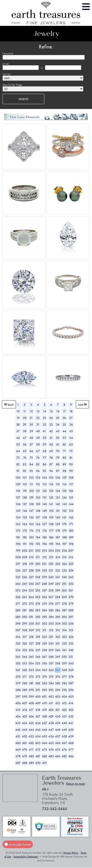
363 (31, 670)
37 (18, 431)
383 (45, 683)
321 (51, 637)
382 (38, 683)
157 (38, 517)
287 (64, 610)
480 (31, 756)
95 (44, 471)
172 (18, 531)
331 (58, 643)
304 (58, 623)
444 (31, 730)
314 (64, 630)
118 (18, 491)
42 (51, 431)
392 (44, 690)
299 (25, 623)
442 (18, 730)
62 (64, 444)
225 (71, 564)
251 (64, 584)
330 (51, 643)
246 (31, 584)
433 (18, 723)
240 (51, 577)
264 (31, 597)
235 (18, 577)
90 (71, 464)
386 (64, 683)
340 (58, 650)
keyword (8, 53)
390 (31, 690)
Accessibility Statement (26, 857)
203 (45, 550)
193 (38, 544)
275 (45, 604)
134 (64, 497)
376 (58, 677)
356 (44, 663)
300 (31, 623)
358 (58, 663)
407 (25, 703)
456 (51, 736)
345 (31, 657)
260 (64, 590)
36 (71, 424)
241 (58, 577)
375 (51, 677)
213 (51, 557)
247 (38, 584)
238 (38, 577)
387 (71, 683)
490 (38, 763)
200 (25, 550)
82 (18, 464)
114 (51, 484)
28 (18, 424)
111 (31, 484)
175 (38, 531)
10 (18, 411)
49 (38, 438)
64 (18, 451)
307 (18, 630)
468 (71, 743)
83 (25, 464)
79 (58, 458)
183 (31, 537)
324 (71, 637)
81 (71, 458)
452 (25, 736)
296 (64, 617)
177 (51, 531)
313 (58, 630)
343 (18, 657)
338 (44, 650)
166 (38, 524)
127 (18, 497)
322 (58, 637)
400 (38, 696)
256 (38, 590)
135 (71, 497)
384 (51, 683)
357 (51, 663)
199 (18, 550)
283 (38, 610)
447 (51, 730)
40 (38, 431)
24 (51, 418)
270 (71, 597)
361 (18, 670)
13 (38, 411)
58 (38, 444)
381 (31, 683)
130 (38, 497)
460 (18, 743)
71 (64, 451)
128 (25, 497)
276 (51, 604)
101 (25, 477)
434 (25, 723)
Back (9, 404)
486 (71, 756)
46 (18, 438)
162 (71, 517)
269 (64, 597)
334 (18, 650)
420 (51, 710)
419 (44, 710)
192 (31, 544)
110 (25, 484)
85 (38, 464)
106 (58, 477)
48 (31, 438)
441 (71, 723)
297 (71, 617)
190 (18, 544)
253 (18, 590)
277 (58, 604)
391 (38, 690)
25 (58, 418)
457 (58, 736)
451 (18, 736)
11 (25, 411)
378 (71, 677)
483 (51, 756)
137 (25, 504)
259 (58, 590)
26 (64, 418)
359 (64, 663)
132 (51, 497)
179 (64, 531)
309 (31, 630)
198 (71, 544)
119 (25, 491)
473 (44, 749)
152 (64, 511)
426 (31, 716)
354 (31, 663)
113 (44, 484)
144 (71, 504)
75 (31, 458)
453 (31, 736)
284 (44, 610)
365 (45, 670)
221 (44, 564)
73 (18, 458)
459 (71, 736)
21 (31, 418)
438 (51, 723)
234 (71, 570)
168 (51, 524)
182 (25, 537)
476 (64, 749)
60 (51, 444)
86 (45, 464)
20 (25, 418)
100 (18, 477)
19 (18, 418)
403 (58, 696)
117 (71, 484)
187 (58, 537)
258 (51, 590)
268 (58, 597)
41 (44, 431)
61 (58, 444)
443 (25, 730)
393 (51, 690)
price (6, 64)
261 (71, 590)
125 (64, 491)
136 (18, 504)
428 (45, 716)
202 (38, 550)
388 (18, 690)
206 (64, 550)
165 (31, 524)
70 (58, 451)
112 (38, 484)
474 (51, 749)
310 (38, 630)
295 (58, 617)
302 (45, 623)
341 (64, 650)
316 (18, 637)
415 (18, 710)
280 (18, 610)
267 (51, 597)
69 (51, 451)
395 (64, 690)
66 (31, 451)
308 (25, 630)
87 (51, 464)
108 (71, 477)
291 (31, 617)
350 (64, 657)
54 (71, 438)
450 (71, 730)
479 (25, 756)
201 (31, 550)
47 (25, 438)
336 (31, 650)
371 (25, 677)
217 (18, 564)
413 (64, 703)
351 (71, 657)
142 (58, 504)
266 (44, 597)
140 (45, 504)
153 (71, 511)
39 (31, 431)
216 (71, 557)
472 (38, 749)
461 (25, 743)
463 (38, 743)
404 (64, 696)
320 (44, 637)
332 (64, 643)
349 (58, 657)
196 (58, 544)
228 (31, 570)
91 (18, 471)
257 (45, 590)
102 (31, 477)
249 (51, 584)
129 (31, 497)
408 (31, 703)
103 (38, 477)
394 (58, 690)
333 (71, 643)
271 (18, 604)
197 (64, 544)
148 (38, 511)
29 (25, 424)
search (23, 99)
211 (38, 557)
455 (45, 736)
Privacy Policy (71, 853)
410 (45, 703)
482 (44, 756)
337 (38, 650)
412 (58, 703)
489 (31, 763)
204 (51, 550)
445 (38, 730)
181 (18, 537)
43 (58, 431)
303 (51, 623)
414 (71, 703)
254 (25, 590)
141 (51, 504)
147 (31, 511)
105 (51, 477)
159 (51, 517)
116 (64, 484)
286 (58, 610)
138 (31, 504)
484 (58, 756)
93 (31, 471)
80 (64, 458)
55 (18, 444)
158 (45, 517)
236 (25, 577)
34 (58, 424)
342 (71, 650)
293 (45, 617)
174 (31, 531)
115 (58, 484)
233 (64, 570)
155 (25, 517)
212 (45, 557)
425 (25, 716)
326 (25, 643)
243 (71, 577)
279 (71, 604)
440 (64, 723)
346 (38, 657)
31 (38, 424)
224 (64, 564)
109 (18, 484)
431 (64, 716)
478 (18, 756)
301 (38, 623)
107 (64, 477)
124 (58, 491)
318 (31, 637)
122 (44, 491)
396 (71, 690)
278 (64, 604)
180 (71, 531)
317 (25, 637)
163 (18, 524)
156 (31, 517)
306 (71, 623)
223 (58, 564)
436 (38, 723)
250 (58, 584)
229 (38, 570)
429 (51, 716)
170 (64, 524)
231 (51, 570)
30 (31, 424)
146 (25, 511)
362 (25, 670)
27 (71, 418)
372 (31, 677)
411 (51, 703)
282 (31, 610)
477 (71, 749)
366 (51, 670)
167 (44, 524)
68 (45, 451)
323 (64, 637)
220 (38, 564)
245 (25, 584)
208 (18, 557)
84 (31, 464)
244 (18, 584)
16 (58, 411)
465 (51, 743)
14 (45, 411)
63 (71, 444)
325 (18, 643)
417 (31, 710)
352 (18, 663)
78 (51, 458)
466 (58, 743)
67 (38, 451)
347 (44, 657)
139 (38, 504)
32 (44, 424)
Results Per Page (12, 85)
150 (51, 511)
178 (58, 531)
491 (45, 763)
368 (64, 670)
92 (25, 471)
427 (38, 716)
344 (25, 657)
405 (71, 696)
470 (25, 749)
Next (83, 404)
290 (25, 617)
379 (18, 683)
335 (25, 650)
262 (18, 597)
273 (31, 604)
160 (58, 517)
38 (25, 431)
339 (51, 650)
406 (18, 703)
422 (64, 710)
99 (71, 471)
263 (25, 597)
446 (45, 730)
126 (71, 491)
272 (25, 604)
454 (38, 736)
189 (71, 537)
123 (51, 491)
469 (18, 749)
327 (31, 643)
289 (18, 617)
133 (58, 497)
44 (64, 431)
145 (18, 511)
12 (31, 411)
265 (38, 597)
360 (71, 663)
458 (64, 736)
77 (45, 458)
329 (45, 643)
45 (71, 431)
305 (64, 623)
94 (38, 471)
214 (58, 557)
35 (64, 424)
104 (44, 477)
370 (18, 677)
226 (18, 570)
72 (71, 451)
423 (71, 710)
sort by (7, 74)
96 (51, 471)
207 (71, 550)
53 (64, 438)
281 (25, 610)
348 (51, 657)
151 (58, 511)
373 (38, 677)
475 (58, 749)
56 (25, 444)
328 (38, 643)
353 (25, 663)
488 (25, 763)
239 (44, 577)
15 (51, 411)
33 (51, 424)
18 (71, 411)
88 (58, 464)
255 (31, 590)
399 (31, 696)
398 (25, 696)
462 (31, 743)
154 (18, 517)
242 (64, 577)
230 (44, 570)
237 (31, 577)
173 (25, 531)
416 (25, 710)
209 (25, 557)
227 (25, 570)
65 (25, 451)
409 (38, 703)
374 (44, 677)
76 (38, 458)
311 (44, 630)
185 (44, 537)
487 (18, 763)
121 (38, 491)
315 (71, 630)
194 (44, 544)
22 (38, 418)
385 (58, 683)
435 (31, 723)
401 (44, 696)
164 (25, 524)
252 (71, 584)
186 (51, 537)
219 (31, 564)
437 (44, 723)
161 (64, 517)
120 (31, 491)
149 (45, 511)
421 (58, 710)
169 (58, 524)
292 (38, 617)
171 (71, 524)
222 (51, 564)
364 (38, 670)
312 (51, 630)
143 (64, 504)
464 (45, 743)
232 (58, 570)
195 (51, 544)
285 (51, 610)
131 (45, 497)
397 (18, 696)
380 (25, 683)
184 (38, 537)
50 (45, 438)
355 (38, 663)
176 (44, 531)
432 (71, 716)
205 (58, 550)
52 (58, 438)
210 (31, 557)
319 (38, 637)
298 (18, 623)
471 (31, 749)
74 (25, 458)
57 (31, 444)
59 (45, 444)
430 (58, 716)
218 (25, 564)
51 (51, 438)
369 (71, 670)
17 (64, 411)
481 (38, 756)
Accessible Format (18, 844)
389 (25, 690)
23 (44, 418)
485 (64, 756)
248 (44, 584)
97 (58, 471)
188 (64, 537)
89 (64, 464)
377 (64, 677)
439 (58, 723)
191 (25, 544)
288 (71, 610)
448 (58, 730)
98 (64, 471)
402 (51, 696)
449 (64, 730)
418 (38, 710)
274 (38, 604)
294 (51, 617)
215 (64, 557)
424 (18, 716)
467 (64, 743)
